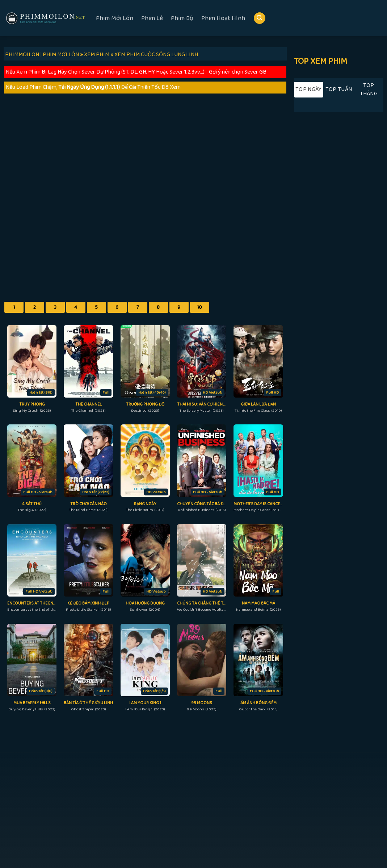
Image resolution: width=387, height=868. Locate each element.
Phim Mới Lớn (115, 18)
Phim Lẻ (152, 18)
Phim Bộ (182, 18)
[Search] (260, 18)
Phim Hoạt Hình (223, 18)
